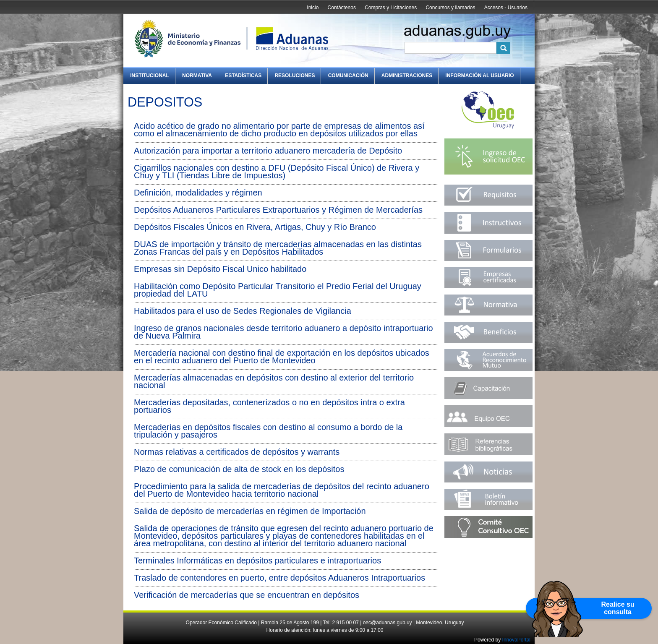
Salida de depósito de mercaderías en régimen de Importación (250, 511)
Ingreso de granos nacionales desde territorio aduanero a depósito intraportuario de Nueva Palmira (283, 332)
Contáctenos (342, 8)
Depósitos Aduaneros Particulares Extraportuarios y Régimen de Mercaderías (278, 210)
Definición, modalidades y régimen (198, 193)
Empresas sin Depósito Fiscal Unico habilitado (220, 269)
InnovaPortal (516, 640)
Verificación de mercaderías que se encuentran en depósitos (247, 595)
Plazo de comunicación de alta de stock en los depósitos (239, 469)
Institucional (150, 76)
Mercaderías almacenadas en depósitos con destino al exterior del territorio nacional (274, 381)
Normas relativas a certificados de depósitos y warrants (237, 452)
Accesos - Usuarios (506, 8)
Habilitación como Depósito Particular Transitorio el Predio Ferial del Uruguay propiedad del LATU (278, 290)
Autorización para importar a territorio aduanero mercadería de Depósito (268, 151)
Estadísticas (243, 76)
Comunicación (348, 76)
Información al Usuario (479, 76)
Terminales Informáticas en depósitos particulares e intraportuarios (257, 561)
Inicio (313, 8)
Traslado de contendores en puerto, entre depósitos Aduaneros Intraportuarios (279, 578)
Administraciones (407, 76)
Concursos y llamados (450, 8)
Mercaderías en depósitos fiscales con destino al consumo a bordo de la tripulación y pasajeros (268, 431)
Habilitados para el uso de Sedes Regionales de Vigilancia (243, 311)
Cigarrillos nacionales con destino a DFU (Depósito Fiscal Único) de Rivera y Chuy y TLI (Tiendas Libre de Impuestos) (277, 172)
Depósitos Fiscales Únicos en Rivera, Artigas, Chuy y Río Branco (255, 227)
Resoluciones (295, 76)
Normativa (197, 76)
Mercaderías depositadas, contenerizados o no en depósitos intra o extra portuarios (269, 406)
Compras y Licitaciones (391, 8)
